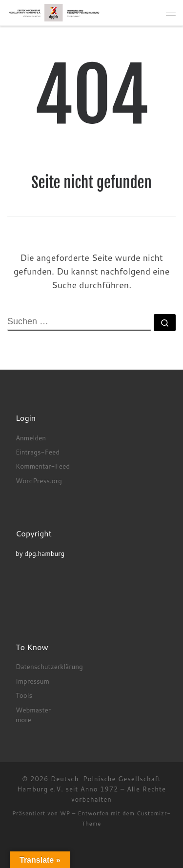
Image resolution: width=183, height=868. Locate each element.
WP (65, 813)
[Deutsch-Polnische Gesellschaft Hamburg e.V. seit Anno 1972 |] (54, 12)
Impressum (32, 681)
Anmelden (31, 438)
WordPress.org (39, 481)
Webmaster (33, 710)
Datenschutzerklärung (49, 666)
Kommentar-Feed (43, 466)
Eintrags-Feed (38, 452)
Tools (24, 695)
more (23, 720)
